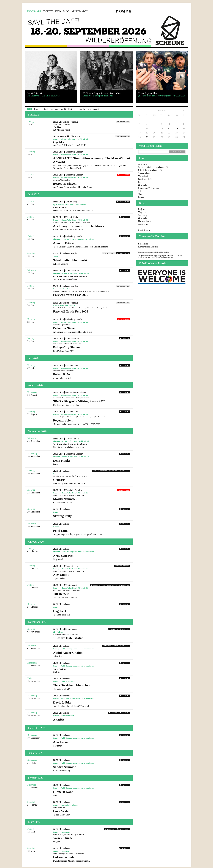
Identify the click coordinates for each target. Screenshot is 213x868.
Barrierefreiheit (145, 179)
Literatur (54, 109)
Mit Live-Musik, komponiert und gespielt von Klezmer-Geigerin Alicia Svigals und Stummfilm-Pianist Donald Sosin (92, 163)
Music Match (144, 230)
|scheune (67, 471)
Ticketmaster (122, 566)
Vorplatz (142, 212)
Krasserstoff (100, 471)
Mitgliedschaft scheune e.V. (150, 170)
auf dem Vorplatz (92, 262)
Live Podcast (93, 109)
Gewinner (92, 744)
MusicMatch (80, 11)
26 (147, 137)
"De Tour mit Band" (92, 613)
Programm (34, 11)
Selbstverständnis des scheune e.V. (153, 167)
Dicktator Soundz (67, 716)
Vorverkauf (143, 176)
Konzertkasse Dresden (148, 247)
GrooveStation (71, 271)
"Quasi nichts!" (92, 576)
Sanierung (143, 215)
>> (184, 110)
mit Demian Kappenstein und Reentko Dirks (92, 185)
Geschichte (143, 185)
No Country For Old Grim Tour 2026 (92, 481)
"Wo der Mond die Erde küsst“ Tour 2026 (92, 704)
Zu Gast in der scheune (69, 805)
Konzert (38, 109)
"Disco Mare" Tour (92, 813)
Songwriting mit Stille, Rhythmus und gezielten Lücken (92, 532)
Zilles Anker (73, 136)
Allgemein (143, 164)
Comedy (81, 109)
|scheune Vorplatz (71, 122)
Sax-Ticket (143, 244)
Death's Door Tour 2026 (92, 349)
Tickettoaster (110, 646)
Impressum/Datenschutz (149, 188)
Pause (92, 462)
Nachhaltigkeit (145, 221)
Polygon (92, 839)
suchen (177, 152)
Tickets (48, 11)
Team (141, 194)
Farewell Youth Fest (61, 289)
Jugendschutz (144, 173)
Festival (72, 109)
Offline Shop (70, 202)
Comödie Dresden (72, 490)
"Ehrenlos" (92, 654)
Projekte (142, 209)
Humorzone (65, 832)
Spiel (46, 109)
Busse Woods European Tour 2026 (92, 228)
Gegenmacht (92, 557)
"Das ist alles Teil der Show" (92, 595)
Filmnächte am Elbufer (74, 392)
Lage (140, 182)
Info (58, 11)
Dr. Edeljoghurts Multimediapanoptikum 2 (92, 859)
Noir (92, 793)
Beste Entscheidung (92, 768)
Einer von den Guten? (92, 500)
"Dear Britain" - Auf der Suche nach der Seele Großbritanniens (92, 245)
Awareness (143, 224)
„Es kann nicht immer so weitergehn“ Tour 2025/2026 (92, 422)
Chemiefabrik (70, 217)
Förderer (142, 197)
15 (169, 128)
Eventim (125, 338)
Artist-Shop (123, 829)
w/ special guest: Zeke (92, 376)
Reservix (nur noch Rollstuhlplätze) (110, 585)
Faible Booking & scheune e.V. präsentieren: (78, 239)
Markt (63, 109)
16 (177, 128)
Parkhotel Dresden (72, 566)
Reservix (113, 629)
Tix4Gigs (125, 217)
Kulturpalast (70, 585)
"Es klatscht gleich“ (92, 687)
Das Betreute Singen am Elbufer (92, 403)
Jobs (140, 191)
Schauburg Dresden (73, 152)
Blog (66, 11)
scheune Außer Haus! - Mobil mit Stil (75, 139)
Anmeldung (123, 202)
